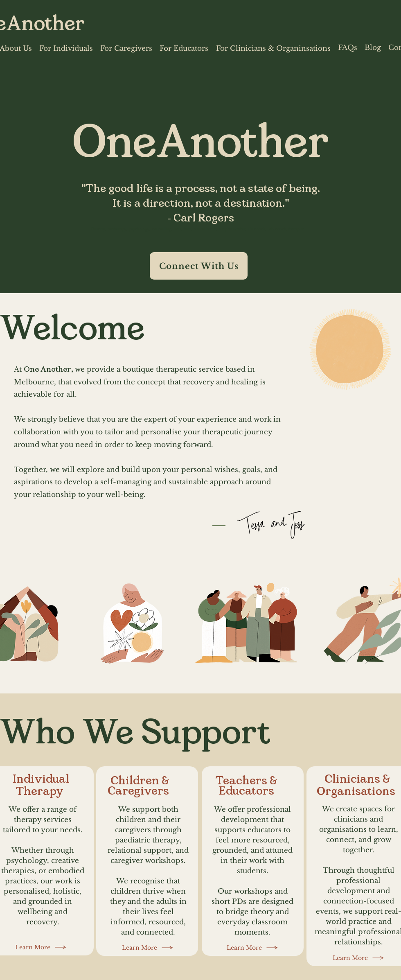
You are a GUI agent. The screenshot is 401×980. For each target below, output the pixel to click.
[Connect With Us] (199, 266)
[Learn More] (41, 947)
